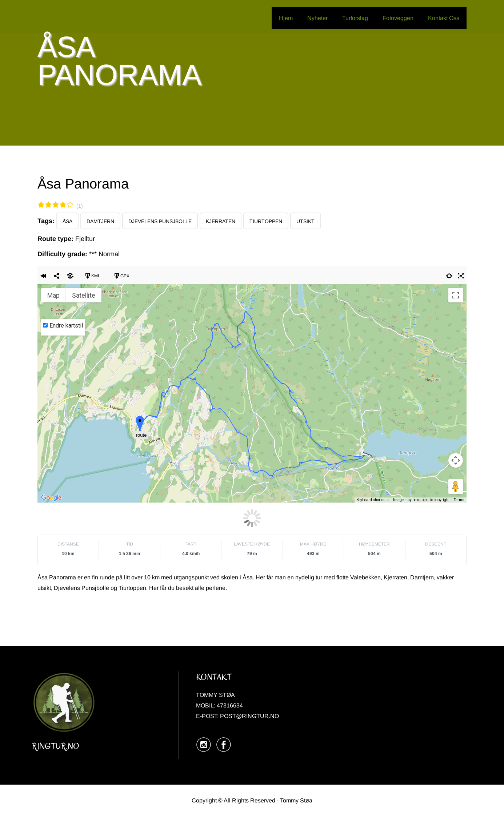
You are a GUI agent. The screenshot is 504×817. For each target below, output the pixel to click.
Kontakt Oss (444, 18)
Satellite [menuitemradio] (84, 295)
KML (93, 276)
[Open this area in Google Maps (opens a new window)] (51, 498)
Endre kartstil (66, 326)
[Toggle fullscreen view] (456, 295)
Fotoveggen (398, 18)
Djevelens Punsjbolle (160, 221)
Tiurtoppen (266, 221)
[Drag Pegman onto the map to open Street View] (456, 487)
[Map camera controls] (456, 460)
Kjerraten (221, 221)
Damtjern (100, 221)
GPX (122, 276)
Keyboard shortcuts (373, 500)
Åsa (67, 221)
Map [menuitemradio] (53, 295)
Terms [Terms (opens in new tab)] (459, 500)
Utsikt (305, 221)
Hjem (286, 18)
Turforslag (355, 18)
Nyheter (317, 18)
